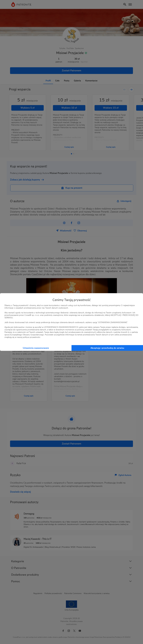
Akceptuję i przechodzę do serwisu (107, 348)
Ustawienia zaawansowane (36, 348)
